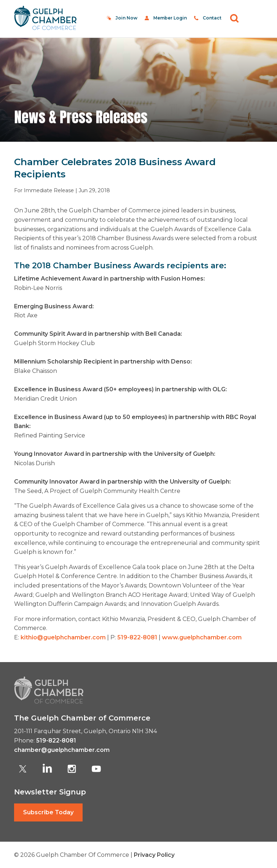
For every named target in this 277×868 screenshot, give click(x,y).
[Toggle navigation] (255, 18)
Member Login (170, 18)
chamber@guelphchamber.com (62, 750)
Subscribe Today (48, 812)
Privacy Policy (154, 855)
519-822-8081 (137, 637)
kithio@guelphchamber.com (63, 637)
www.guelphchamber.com (202, 637)
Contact (212, 18)
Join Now (126, 18)
